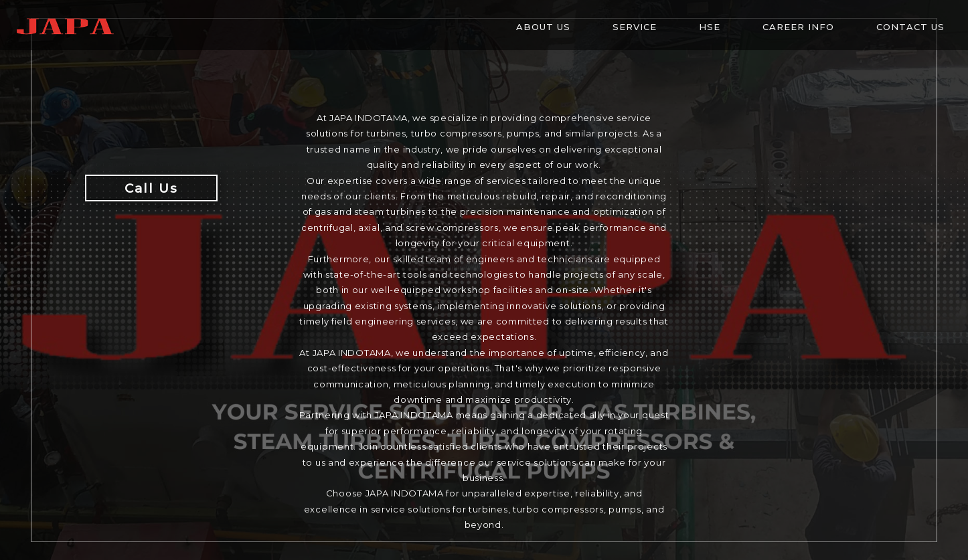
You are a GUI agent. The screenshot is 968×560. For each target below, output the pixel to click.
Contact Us (910, 27)
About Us (543, 27)
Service (635, 27)
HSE (710, 27)
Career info (798, 27)
